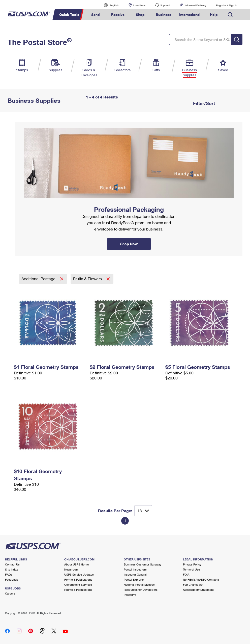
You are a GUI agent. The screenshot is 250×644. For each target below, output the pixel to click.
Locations (139, 5)
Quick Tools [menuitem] (69, 15)
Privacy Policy (192, 564)
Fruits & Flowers (88, 279)
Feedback (11, 579)
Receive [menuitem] (118, 15)
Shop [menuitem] (140, 15)
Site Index (11, 569)
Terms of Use (191, 569)
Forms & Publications (78, 579)
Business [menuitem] (164, 15)
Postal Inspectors (135, 569)
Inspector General (135, 574)
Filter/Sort (203, 103)
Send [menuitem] (96, 15)
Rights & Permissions (78, 590)
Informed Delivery (195, 5)
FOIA (186, 574)
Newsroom (71, 569)
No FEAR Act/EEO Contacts (201, 579)
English (109, 5)
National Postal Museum (140, 585)
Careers (10, 593)
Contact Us (12, 564)
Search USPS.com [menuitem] (230, 15)
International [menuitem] (190, 15)
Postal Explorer (134, 579)
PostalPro (130, 595)
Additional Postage (39, 279)
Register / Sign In (227, 5)
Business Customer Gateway (143, 564)
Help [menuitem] (214, 15)
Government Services (78, 585)
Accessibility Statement (198, 590)
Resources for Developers (141, 590)
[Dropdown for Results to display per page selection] (143, 511)
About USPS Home (76, 564)
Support (165, 5)
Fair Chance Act (193, 585)
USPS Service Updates (79, 574)
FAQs (9, 574)
